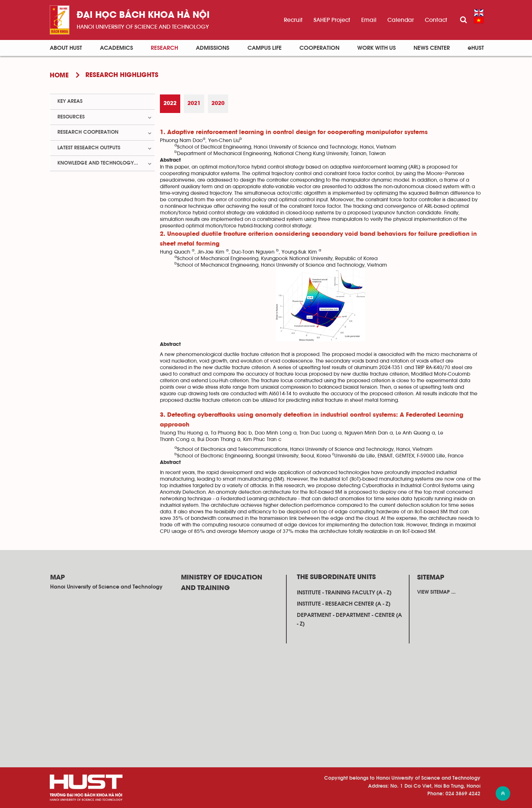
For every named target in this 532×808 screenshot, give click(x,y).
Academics (116, 48)
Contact (436, 20)
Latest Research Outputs (89, 148)
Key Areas (70, 101)
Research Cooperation (88, 132)
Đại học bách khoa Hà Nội (143, 15)
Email (369, 20)
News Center (432, 48)
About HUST (66, 48)
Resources (71, 117)
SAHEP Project (332, 20)
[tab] (170, 104)
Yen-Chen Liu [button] (224, 141)
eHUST (476, 48)
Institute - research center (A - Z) (344, 604)
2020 (218, 104)
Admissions (213, 48)
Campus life (265, 48)
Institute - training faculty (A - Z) (344, 593)
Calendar (401, 20)
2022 (170, 104)
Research (164, 48)
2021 (194, 104)
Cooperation (319, 48)
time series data (393, 499)
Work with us (376, 48)
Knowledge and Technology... (98, 163)
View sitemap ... (436, 592)
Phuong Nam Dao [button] (181, 141)
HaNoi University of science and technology (143, 27)
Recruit (293, 20)
